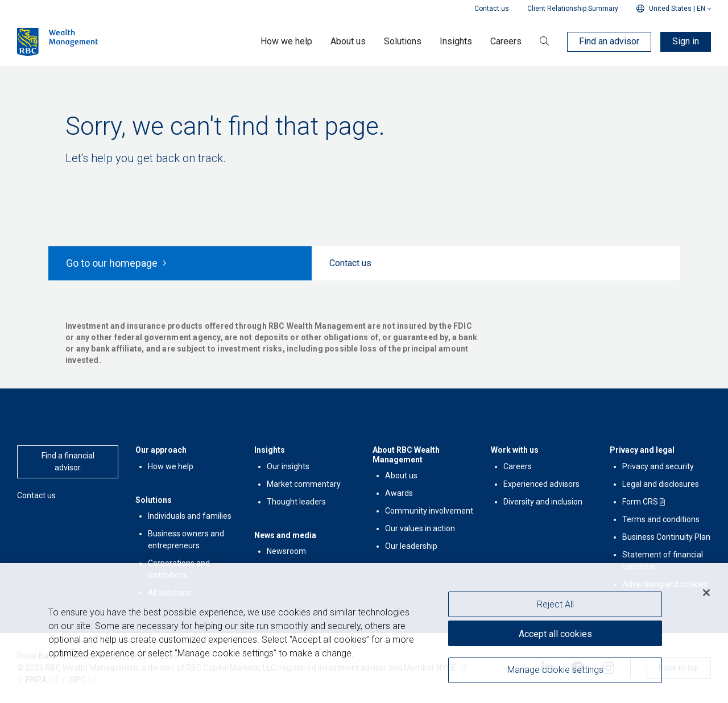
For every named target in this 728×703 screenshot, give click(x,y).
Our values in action (420, 528)
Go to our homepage (116, 263)
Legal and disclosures (661, 484)
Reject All (555, 605)
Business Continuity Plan (666, 537)
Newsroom (286, 551)
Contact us (492, 9)
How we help (171, 466)
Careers (518, 466)
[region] (364, 633)
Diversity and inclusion (543, 502)
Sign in (686, 41)
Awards (399, 493)
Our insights (288, 466)
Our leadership (411, 546)
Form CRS (640, 502)
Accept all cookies (555, 634)
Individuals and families (190, 516)
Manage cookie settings (555, 670)
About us (401, 475)
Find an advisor (609, 41)
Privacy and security (658, 466)
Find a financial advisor (68, 462)
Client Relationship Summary (573, 9)
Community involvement (429, 511)
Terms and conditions (661, 519)
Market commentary (304, 484)
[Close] (706, 593)
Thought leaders (296, 502)
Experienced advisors (541, 484)
